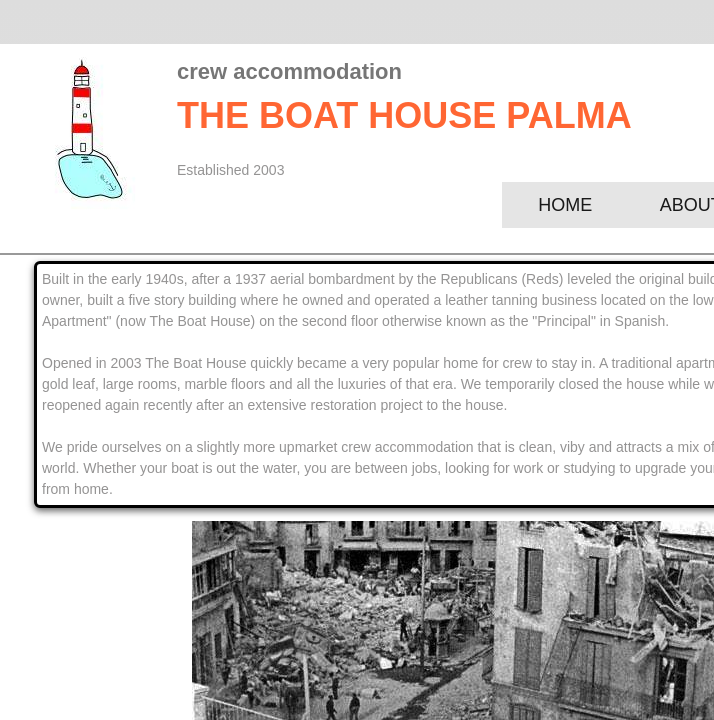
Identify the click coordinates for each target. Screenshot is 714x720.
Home (565, 205)
